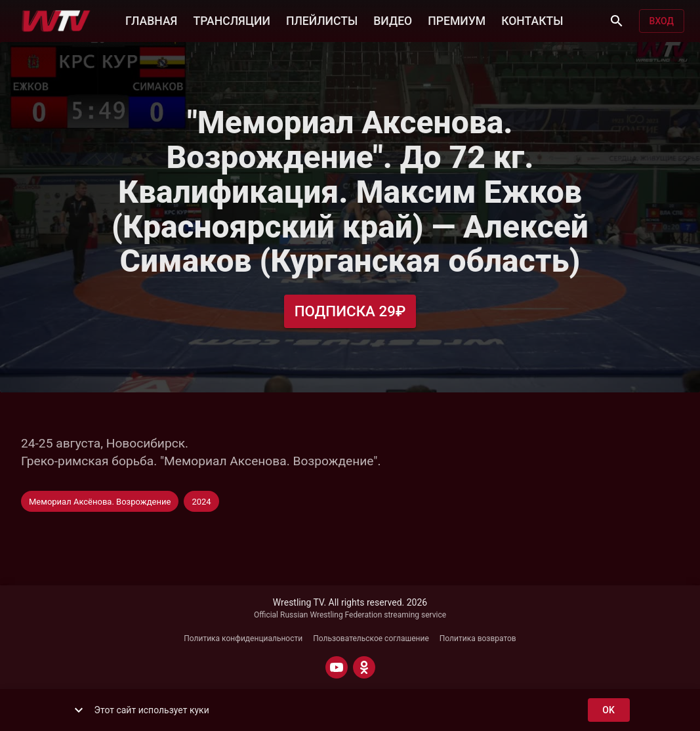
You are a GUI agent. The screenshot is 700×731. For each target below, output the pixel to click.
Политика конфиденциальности (243, 638)
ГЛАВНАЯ (151, 20)
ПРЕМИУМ (457, 20)
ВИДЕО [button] (393, 20)
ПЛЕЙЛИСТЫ (322, 20)
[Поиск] (617, 21)
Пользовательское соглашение (371, 638)
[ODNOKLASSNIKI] (364, 667)
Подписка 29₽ (350, 311)
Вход (662, 21)
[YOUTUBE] (337, 667)
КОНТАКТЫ (532, 20)
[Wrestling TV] (56, 21)
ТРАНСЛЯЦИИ (231, 20)
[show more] (79, 710)
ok (609, 710)
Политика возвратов (478, 638)
